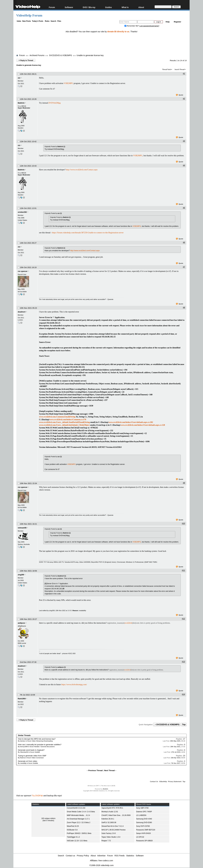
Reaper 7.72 (106, 841)
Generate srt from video (28, 761)
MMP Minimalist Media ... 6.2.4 (78, 815)
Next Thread (109, 770)
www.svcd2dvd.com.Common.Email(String (57, 417)
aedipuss (21, 623)
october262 (22, 212)
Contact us (70, 856)
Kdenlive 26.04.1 (108, 819)
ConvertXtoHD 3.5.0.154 (76, 808)
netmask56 (22, 528)
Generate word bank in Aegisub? (31, 750)
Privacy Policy (83, 856)
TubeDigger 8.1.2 (73, 837)
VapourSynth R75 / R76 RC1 (112, 808)
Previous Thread (95, 770)
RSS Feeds (120, 856)
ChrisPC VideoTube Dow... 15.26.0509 (116, 815)
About (141, 7)
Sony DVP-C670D (143, 826)
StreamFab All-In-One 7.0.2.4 (112, 826)
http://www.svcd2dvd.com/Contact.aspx (82, 170)
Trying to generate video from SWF (32, 756)
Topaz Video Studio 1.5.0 (111, 837)
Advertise (101, 856)
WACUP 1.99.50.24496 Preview (113, 830)
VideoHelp (163, 781)
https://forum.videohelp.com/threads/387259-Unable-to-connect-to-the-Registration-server (88, 233)
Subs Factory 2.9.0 (109, 833)
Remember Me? (132, 26)
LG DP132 (140, 837)
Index (19, 21)
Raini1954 (22, 699)
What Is (125, 7)
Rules (47, 21)
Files (59, 21)
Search (53, 21)
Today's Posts (37, 21)
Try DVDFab (37, 796)
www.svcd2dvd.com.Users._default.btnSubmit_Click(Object (64, 425)
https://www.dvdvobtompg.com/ (74, 685)
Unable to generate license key (90, 55)
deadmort (22, 312)
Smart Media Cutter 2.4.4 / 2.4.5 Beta (81, 812)
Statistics (130, 856)
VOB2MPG (68, 83)
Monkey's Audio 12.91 (110, 812)
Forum (52, 7)
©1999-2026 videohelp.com (101, 865)
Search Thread (179, 69)
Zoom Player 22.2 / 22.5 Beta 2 (79, 823)
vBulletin (105, 789)
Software (69, 7)
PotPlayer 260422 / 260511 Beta (79, 833)
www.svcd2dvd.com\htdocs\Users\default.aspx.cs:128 (143, 425)
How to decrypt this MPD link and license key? (37, 739)
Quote (180, 95)
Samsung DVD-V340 (144, 819)
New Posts (27, 21)
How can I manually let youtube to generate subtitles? (40, 745)
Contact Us (154, 781)
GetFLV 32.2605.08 (109, 823)
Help (168, 22)
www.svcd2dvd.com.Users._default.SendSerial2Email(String (64, 422)
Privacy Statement (175, 781)
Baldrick (21, 103)
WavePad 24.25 (73, 826)
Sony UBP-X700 (142, 808)
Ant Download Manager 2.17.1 (78, 819)
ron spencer (23, 271)
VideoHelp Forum (29, 15)
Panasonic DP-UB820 (144, 841)
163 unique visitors (48, 818)
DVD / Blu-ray (89, 7)
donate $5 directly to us (118, 32)
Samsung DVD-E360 (144, 823)
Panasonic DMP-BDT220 (146, 830)
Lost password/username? (149, 26)
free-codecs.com (106, 861)
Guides (108, 7)
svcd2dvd (128, 623)
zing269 (21, 575)
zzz (19, 78)
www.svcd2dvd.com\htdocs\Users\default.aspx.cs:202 (131, 422)
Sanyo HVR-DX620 (143, 833)
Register (177, 22)
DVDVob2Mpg (54, 103)
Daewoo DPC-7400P (144, 812)
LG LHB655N (141, 815)
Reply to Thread (26, 60)
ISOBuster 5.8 (72, 830)
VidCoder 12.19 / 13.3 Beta (77, 841)
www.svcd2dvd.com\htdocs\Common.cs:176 (68, 420)
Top (184, 724)
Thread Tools (167, 69)
